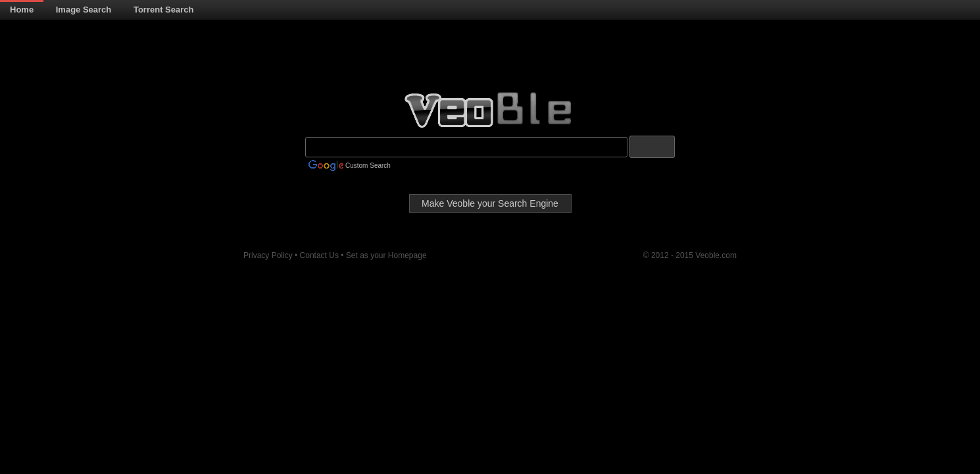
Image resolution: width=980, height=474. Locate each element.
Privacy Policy (269, 255)
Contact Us (321, 255)
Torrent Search (164, 10)
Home (22, 10)
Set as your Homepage (386, 255)
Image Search (84, 10)
